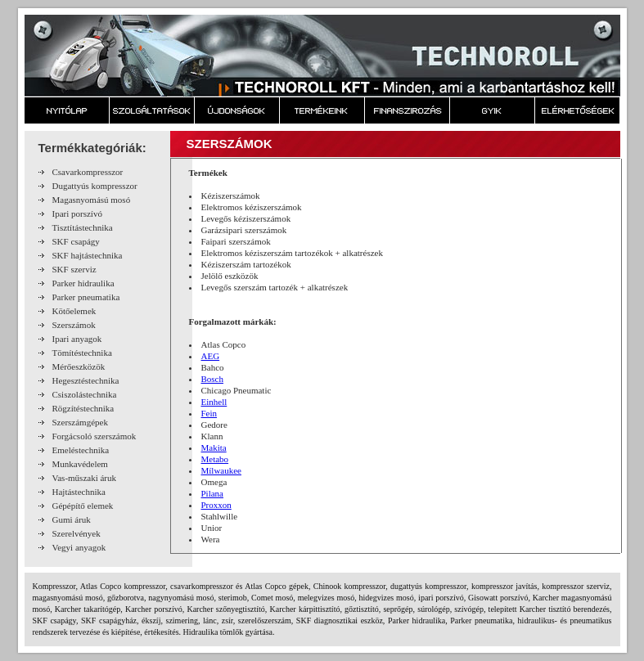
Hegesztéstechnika (86, 380)
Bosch (213, 379)
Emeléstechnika (81, 450)
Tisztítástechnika (83, 227)
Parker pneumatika (86, 297)
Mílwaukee (221, 470)
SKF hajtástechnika (88, 255)
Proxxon (216, 505)
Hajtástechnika (79, 492)
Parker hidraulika (83, 283)
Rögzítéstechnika (83, 408)
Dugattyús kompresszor (95, 186)
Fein (209, 413)
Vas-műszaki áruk (85, 478)
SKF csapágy (76, 241)
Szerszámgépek (80, 422)
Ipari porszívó (77, 214)
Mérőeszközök (79, 366)
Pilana (213, 493)
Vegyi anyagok (79, 547)
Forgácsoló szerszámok (95, 436)
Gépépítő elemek (83, 506)
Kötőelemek (74, 311)
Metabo (215, 459)
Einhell (214, 402)
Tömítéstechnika (82, 353)
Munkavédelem (80, 464)
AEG (211, 356)
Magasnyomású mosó (92, 200)
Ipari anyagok (77, 339)
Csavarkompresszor (88, 172)
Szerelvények (77, 533)
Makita (214, 447)
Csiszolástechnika (85, 394)
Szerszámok (74, 325)
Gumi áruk (72, 519)
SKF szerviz (74, 269)
